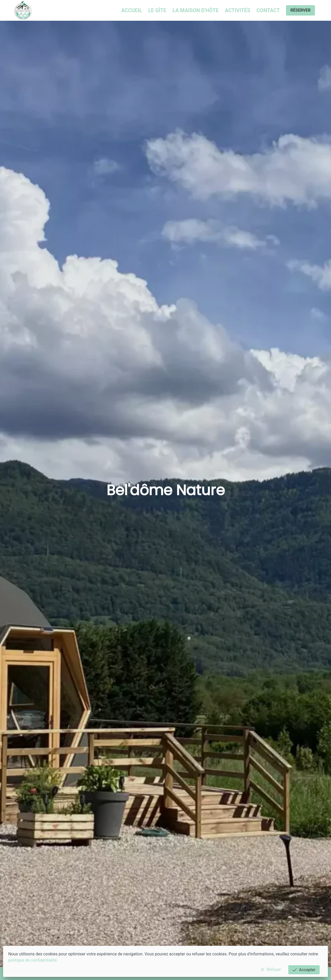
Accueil (132, 10)
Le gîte (157, 10)
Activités (237, 10)
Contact (268, 10)
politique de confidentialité (33, 960)
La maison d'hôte (195, 10)
